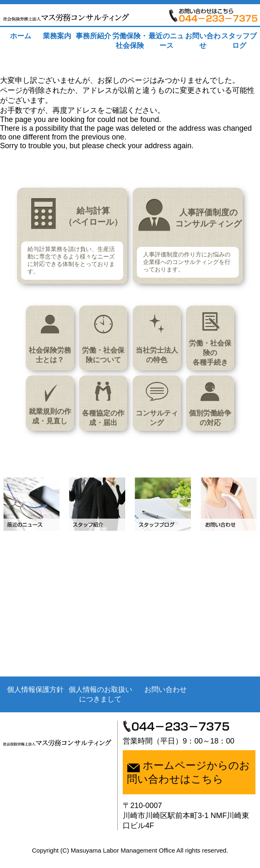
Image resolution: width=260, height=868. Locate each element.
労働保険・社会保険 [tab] (130, 41)
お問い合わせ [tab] (203, 41)
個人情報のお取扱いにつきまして (98, 709)
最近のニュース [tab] (166, 41)
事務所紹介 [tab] (93, 36)
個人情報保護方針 (35, 704)
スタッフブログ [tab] (239, 41)
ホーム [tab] (21, 36)
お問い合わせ (162, 704)
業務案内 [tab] (57, 36)
